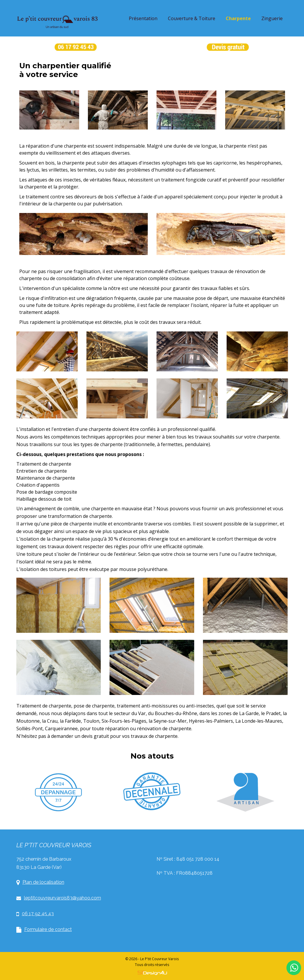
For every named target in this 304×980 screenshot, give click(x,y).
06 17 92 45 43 (35, 914)
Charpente (238, 18)
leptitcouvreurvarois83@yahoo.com (59, 898)
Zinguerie (272, 18)
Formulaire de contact (44, 930)
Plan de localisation (40, 882)
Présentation (143, 18)
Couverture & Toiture (192, 18)
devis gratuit (95, 736)
